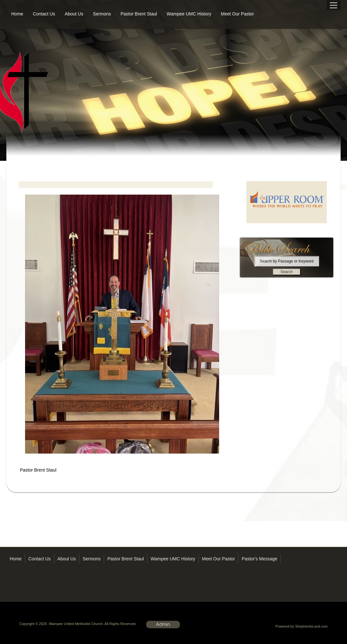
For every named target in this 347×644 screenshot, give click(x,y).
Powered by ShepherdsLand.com (302, 626)
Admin (163, 625)
